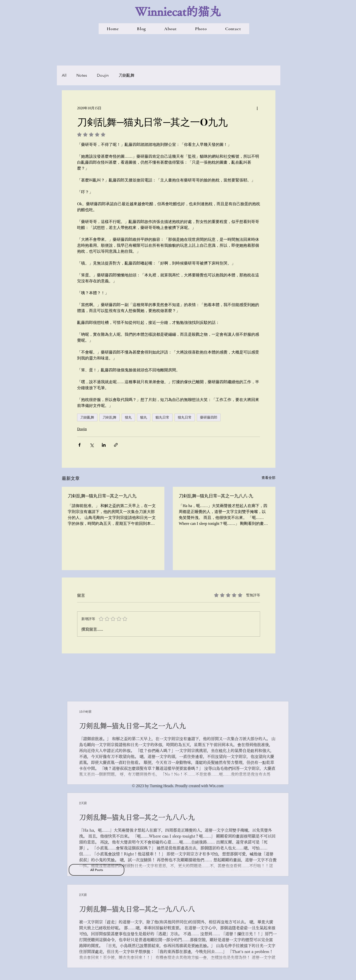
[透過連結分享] (116, 445)
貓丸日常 (162, 417)
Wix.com (216, 786)
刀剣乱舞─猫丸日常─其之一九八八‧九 (216, 496)
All (64, 75)
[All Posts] (97, 870)
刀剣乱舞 (110, 417)
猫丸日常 (185, 417)
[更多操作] (257, 108)
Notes (82, 75)
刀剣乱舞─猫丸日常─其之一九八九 (102, 496)
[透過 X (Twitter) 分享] (92, 445)
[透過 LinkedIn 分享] (104, 445)
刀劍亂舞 (127, 75)
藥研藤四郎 (209, 417)
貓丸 (144, 417)
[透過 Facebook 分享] (79, 445)
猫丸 (128, 417)
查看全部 (268, 478)
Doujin (103, 75)
